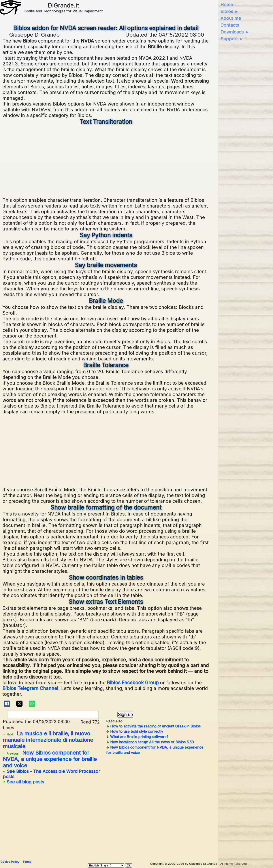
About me (231, 18)
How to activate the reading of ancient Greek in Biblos (153, 726)
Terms (27, 862)
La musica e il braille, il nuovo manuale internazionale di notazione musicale (48, 740)
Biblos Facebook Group (133, 683)
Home (227, 5)
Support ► (232, 39)
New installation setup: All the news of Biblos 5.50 (150, 742)
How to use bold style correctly (135, 731)
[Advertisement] (106, 161)
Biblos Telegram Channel (30, 688)
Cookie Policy (10, 862)
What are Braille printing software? (137, 737)
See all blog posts (24, 782)
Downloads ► (235, 32)
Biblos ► (230, 11)
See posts (51, 774)
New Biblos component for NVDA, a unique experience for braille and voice (50, 759)
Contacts (230, 25)
